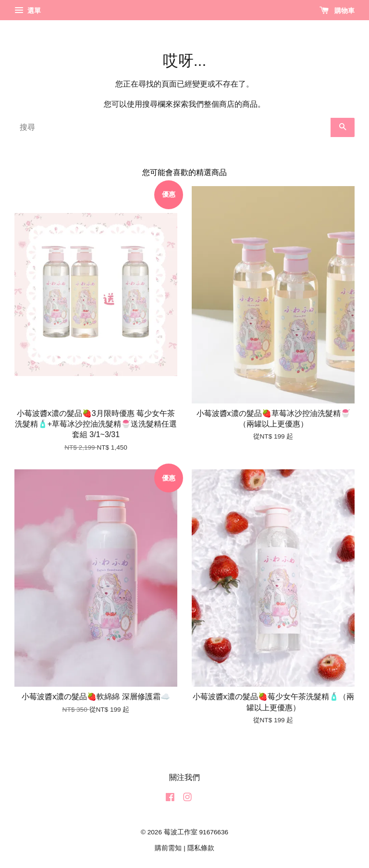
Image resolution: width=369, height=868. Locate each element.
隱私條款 (201, 848)
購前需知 (168, 848)
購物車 (337, 11)
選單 (28, 11)
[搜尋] (172, 127)
